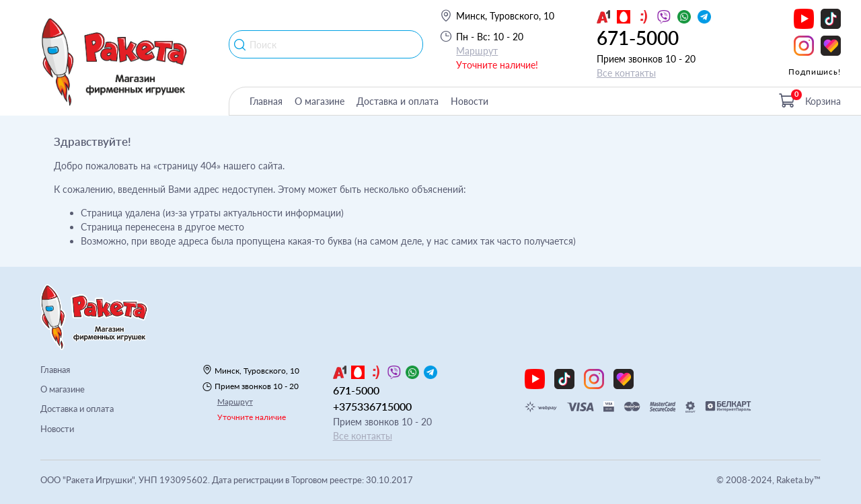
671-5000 (638, 38)
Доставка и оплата (398, 101)
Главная (266, 101)
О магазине (320, 101)
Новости (470, 101)
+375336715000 (372, 406)
